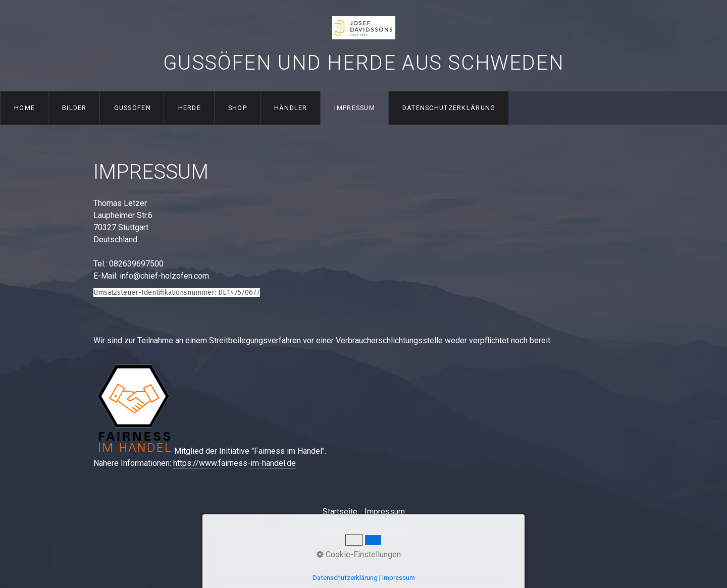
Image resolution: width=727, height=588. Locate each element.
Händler (291, 108)
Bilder (74, 108)
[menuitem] (24, 108)
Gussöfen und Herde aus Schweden (364, 63)
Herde (190, 108)
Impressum (355, 108)
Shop (238, 108)
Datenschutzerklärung (449, 108)
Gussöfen (133, 108)
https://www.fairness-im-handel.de (235, 463)
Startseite (340, 512)
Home (24, 108)
